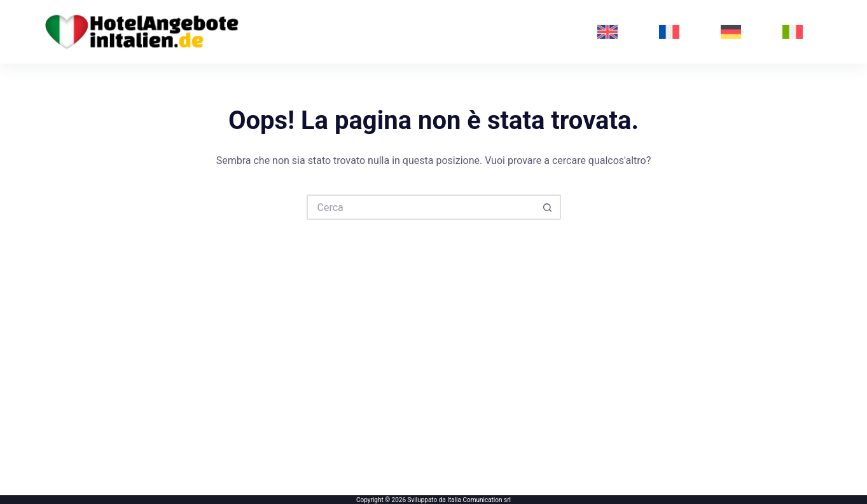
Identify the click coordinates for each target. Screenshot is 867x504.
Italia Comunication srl (479, 500)
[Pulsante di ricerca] (548, 207)
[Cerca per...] (421, 207)
